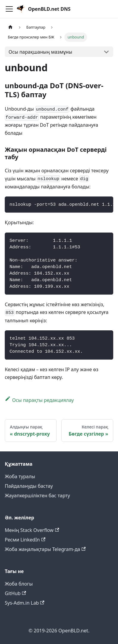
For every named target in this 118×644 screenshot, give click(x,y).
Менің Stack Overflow (32, 530)
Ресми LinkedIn (25, 540)
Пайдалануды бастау (29, 486)
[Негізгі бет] (10, 28)
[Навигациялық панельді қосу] (9, 9)
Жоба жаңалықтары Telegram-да (45, 549)
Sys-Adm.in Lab (25, 603)
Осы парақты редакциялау (39, 400)
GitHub (15, 593)
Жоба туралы (20, 476)
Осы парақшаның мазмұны (41, 52)
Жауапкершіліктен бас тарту (37, 496)
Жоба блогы (19, 584)
